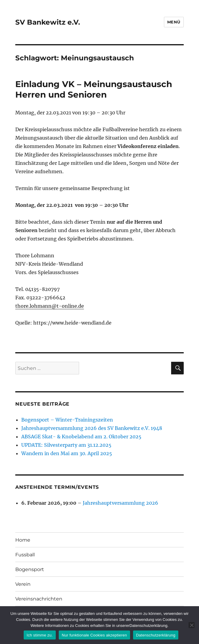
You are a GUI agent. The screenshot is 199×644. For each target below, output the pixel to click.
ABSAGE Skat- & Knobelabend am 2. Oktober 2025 (81, 437)
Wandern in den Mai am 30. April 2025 (67, 453)
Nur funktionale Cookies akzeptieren (94, 635)
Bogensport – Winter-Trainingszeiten (67, 420)
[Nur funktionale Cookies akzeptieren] (192, 625)
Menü (174, 22)
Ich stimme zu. (40, 635)
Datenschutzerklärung (156, 635)
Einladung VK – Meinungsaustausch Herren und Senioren (94, 89)
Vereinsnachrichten (39, 599)
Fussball (25, 555)
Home (23, 540)
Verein (23, 584)
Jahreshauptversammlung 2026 (120, 503)
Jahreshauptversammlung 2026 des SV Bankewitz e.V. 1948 (92, 428)
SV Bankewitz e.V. (48, 22)
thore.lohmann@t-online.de (50, 306)
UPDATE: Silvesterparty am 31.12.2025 (66, 445)
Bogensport (30, 569)
